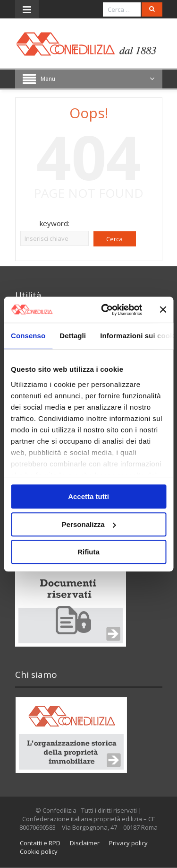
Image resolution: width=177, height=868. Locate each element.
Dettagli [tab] (73, 336)
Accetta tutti (88, 496)
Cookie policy (39, 851)
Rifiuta (88, 552)
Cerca (114, 239)
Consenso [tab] (28, 336)
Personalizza (89, 524)
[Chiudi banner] (163, 310)
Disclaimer (85, 843)
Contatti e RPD (40, 843)
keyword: (55, 223)
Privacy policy (128, 843)
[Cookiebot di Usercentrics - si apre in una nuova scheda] (105, 310)
